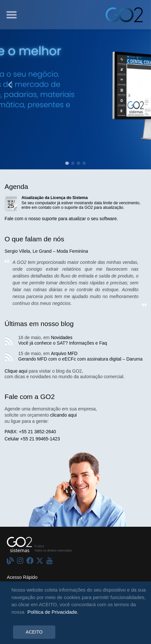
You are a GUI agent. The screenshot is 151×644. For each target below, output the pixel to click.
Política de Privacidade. (53, 612)
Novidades (62, 337)
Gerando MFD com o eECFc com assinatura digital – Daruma (80, 359)
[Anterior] (10, 85)
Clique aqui (16, 371)
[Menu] (11, 15)
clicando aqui (63, 415)
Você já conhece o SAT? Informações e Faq (63, 343)
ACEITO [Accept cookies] (34, 632)
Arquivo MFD (64, 353)
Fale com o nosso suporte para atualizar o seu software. (61, 219)
